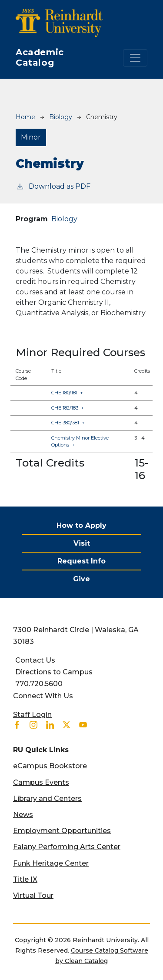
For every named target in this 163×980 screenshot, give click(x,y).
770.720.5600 (39, 684)
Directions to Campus (54, 672)
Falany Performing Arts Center (67, 847)
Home (25, 117)
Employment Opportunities (62, 831)
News (23, 815)
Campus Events (41, 782)
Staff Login (32, 715)
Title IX (25, 879)
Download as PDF (53, 186)
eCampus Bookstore (50, 766)
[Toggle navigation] (135, 58)
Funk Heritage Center (51, 863)
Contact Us (35, 660)
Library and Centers (47, 798)
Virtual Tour (33, 895)
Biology (61, 117)
